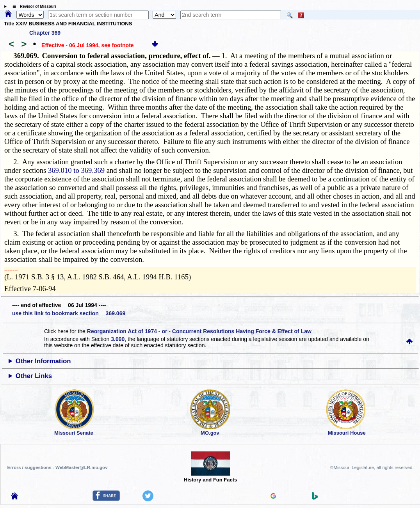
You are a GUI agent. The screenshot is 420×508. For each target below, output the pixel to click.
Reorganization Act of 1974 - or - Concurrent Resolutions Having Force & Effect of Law (199, 331)
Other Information (43, 361)
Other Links (34, 376)
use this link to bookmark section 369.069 (69, 313)
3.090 (118, 339)
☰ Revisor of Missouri (32, 6)
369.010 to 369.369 (76, 170)
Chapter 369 (45, 33)
